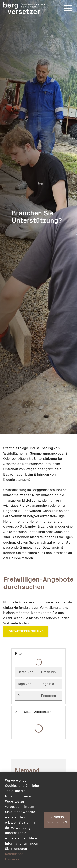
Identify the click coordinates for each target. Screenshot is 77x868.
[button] (38, 654)
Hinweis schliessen (57, 820)
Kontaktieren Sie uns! (26, 631)
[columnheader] (17, 712)
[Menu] (68, 8)
